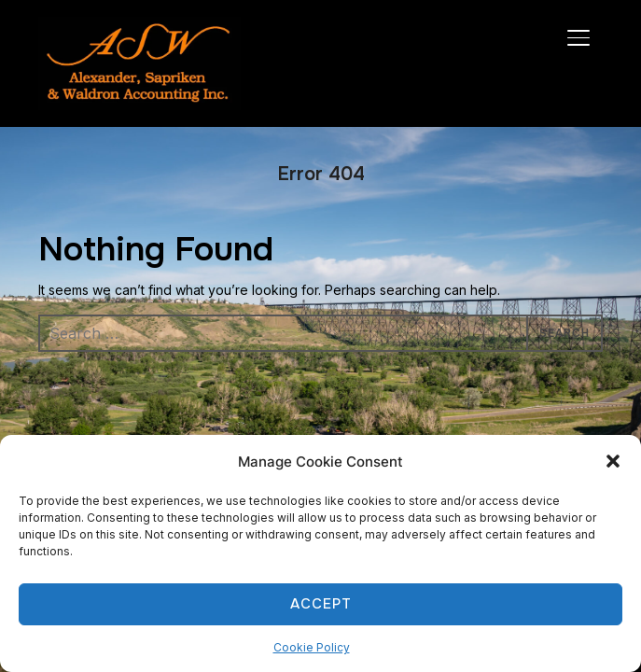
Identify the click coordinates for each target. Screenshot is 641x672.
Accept (321, 604)
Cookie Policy (312, 647)
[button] (613, 461)
